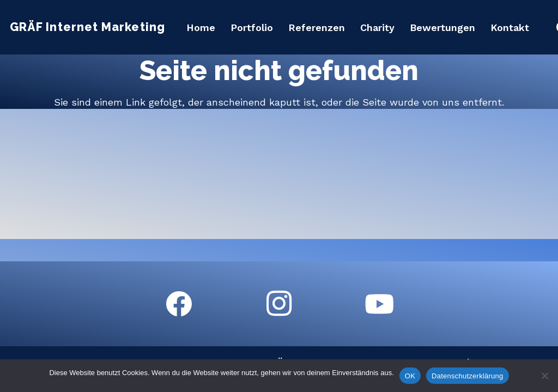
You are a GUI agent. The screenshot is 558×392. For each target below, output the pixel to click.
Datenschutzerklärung (467, 376)
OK (410, 376)
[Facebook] (179, 304)
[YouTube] (379, 304)
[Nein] (544, 376)
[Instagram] (279, 304)
